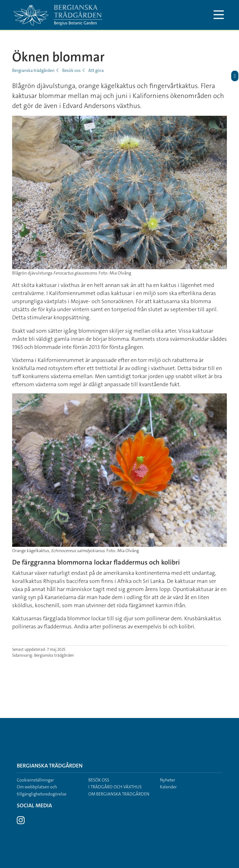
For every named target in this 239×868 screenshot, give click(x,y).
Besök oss (71, 70)
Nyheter (168, 780)
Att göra (96, 70)
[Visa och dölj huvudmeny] (219, 15)
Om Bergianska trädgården (119, 794)
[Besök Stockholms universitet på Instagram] (21, 822)
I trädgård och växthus (115, 787)
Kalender (168, 787)
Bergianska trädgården (33, 70)
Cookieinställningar (35, 780)
